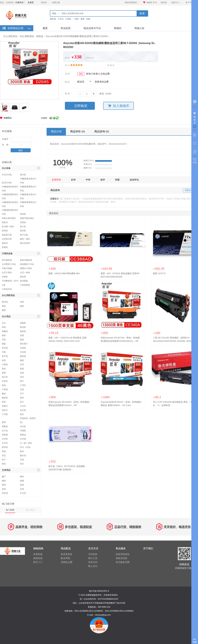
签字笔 (5, 356)
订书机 (5, 414)
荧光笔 (5, 348)
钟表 (4, 327)
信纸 (22, 373)
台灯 (4, 323)
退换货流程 (121, 558)
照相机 (5, 247)
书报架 (23, 431)
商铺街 (118, 28)
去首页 (31, 2)
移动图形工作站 (27, 264)
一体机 (76, 19)
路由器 (23, 277)
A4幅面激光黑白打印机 (28, 179)
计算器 (5, 389)
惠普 (83, 19)
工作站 (61, 19)
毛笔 (4, 352)
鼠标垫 (23, 331)
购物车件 (152, 2)
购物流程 (38, 558)
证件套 (23, 426)
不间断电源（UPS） (11, 281)
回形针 (5, 406)
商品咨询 (102, 131)
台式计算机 (7, 273)
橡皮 (4, 394)
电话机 (23, 327)
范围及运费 (67, 562)
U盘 (4, 285)
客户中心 (190, 2)
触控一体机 (25, 239)
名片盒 (5, 431)
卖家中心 (176, 2)
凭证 (4, 456)
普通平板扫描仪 (27, 218)
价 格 (5, 145)
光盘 (22, 389)
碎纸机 (23, 214)
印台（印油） (26, 447)
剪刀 (22, 402)
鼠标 (22, 340)
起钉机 (23, 410)
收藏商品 (8, 118)
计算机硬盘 (25, 285)
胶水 (22, 414)
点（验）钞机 (26, 443)
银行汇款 (93, 558)
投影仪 (5, 222)
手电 (22, 460)
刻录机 (5, 231)
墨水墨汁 (24, 344)
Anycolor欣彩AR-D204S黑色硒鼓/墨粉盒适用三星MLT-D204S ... (78, 36)
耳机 (4, 340)
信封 (22, 377)
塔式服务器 (7, 260)
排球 (4, 489)
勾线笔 (23, 348)
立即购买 (81, 106)
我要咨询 (189, 190)
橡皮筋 (5, 398)
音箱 (22, 335)
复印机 (23, 175)
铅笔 (4, 360)
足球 (22, 489)
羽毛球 (5, 493)
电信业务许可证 (92, 28)
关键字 (5, 139)
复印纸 (5, 302)
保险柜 (23, 323)
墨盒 (4, 306)
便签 (4, 373)
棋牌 (4, 481)
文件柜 (5, 439)
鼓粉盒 (40, 36)
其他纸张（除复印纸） (28, 419)
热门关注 (30, 510)
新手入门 (38, 562)
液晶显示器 (7, 235)
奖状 (4, 369)
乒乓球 (23, 493)
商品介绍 (56, 131)
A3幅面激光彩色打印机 (10, 203)
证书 (22, 365)
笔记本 (5, 377)
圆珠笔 (23, 356)
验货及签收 (67, 554)
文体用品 (21, 470)
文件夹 (5, 443)
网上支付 (93, 566)
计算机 (68, 19)
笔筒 (4, 402)
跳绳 (22, 481)
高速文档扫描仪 (9, 218)
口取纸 (5, 365)
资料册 (5, 435)
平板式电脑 (7, 268)
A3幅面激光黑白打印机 (28, 195)
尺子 (22, 394)
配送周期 (65, 558)
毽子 (4, 477)
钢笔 (22, 360)
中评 (88, 180)
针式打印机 (7, 175)
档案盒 (23, 435)
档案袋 (5, 426)
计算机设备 (21, 253)
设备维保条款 (123, 554)
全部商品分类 (15, 28)
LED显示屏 (7, 239)
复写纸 (5, 447)
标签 (22, 369)
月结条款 (93, 554)
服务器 (53, 19)
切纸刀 (5, 410)
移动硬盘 (24, 281)
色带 (22, 302)
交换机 (5, 277)
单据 (4, 451)
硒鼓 (4, 310)
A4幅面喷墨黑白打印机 (28, 187)
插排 (4, 335)
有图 (117, 180)
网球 (4, 485)
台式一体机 (25, 273)
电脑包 (5, 331)
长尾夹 (5, 381)
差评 (103, 180)
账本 (22, 451)
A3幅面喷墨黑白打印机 (28, 203)
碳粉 (22, 306)
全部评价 (56, 180)
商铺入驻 (139, 28)
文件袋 (23, 439)
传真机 (23, 222)
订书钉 (23, 385)
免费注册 (56, 2)
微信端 (164, 2)
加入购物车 (119, 106)
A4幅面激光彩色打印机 (10, 187)
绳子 (22, 381)
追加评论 (134, 180)
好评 (73, 180)
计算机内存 (7, 289)
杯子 (4, 460)
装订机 (23, 227)
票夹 (22, 398)
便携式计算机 (26, 268)
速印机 (23, 231)
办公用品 (21, 316)
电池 (4, 385)
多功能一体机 (8, 227)
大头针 (23, 406)
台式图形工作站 (9, 264)
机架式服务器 (26, 260)
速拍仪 (5, 243)
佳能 (88, 19)
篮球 (22, 485)
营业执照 (66, 28)
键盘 (4, 344)
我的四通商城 (132, 2)
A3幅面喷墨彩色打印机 (10, 210)
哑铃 (22, 477)
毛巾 (22, 464)
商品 (54, 13)
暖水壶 (23, 456)
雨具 (4, 464)
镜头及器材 (25, 243)
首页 (45, 28)
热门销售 (10, 510)
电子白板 (24, 235)
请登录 (44, 2)
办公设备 (21, 168)
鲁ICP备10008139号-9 (99, 591)
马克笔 (23, 352)
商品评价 (78, 131)
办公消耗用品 (10, 36)
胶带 (4, 422)
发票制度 (38, 554)
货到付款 (93, 562)
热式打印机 (7, 183)
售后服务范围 (123, 562)
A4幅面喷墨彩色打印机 (10, 195)
